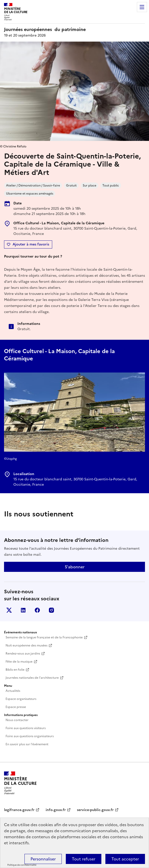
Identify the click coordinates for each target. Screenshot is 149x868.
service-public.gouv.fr (95, 810)
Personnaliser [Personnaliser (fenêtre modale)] (43, 859)
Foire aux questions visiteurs (26, 728)
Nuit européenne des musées (26, 645)
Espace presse (16, 707)
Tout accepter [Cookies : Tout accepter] (125, 859)
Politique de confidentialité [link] (22, 865)
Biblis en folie (15, 670)
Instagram (51, 610)
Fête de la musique (19, 662)
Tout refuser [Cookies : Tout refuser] (84, 859)
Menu (142, 7)
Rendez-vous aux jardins (23, 654)
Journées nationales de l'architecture (32, 678)
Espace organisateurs (21, 699)
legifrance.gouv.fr (19, 810)
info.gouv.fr (56, 810)
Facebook (37, 610)
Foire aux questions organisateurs (30, 736)
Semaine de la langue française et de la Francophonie (44, 637)
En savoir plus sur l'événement (27, 744)
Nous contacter (17, 720)
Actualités (13, 691)
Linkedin (23, 610)
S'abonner (75, 567)
